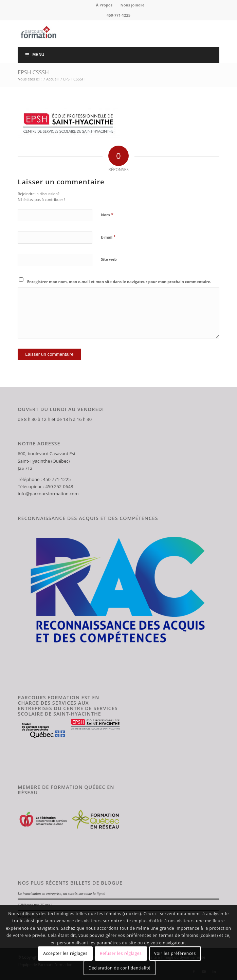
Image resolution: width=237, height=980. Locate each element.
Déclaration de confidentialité (120, 968)
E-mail (108, 237)
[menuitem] (104, 5)
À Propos (104, 5)
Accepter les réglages (65, 953)
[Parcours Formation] (98, 34)
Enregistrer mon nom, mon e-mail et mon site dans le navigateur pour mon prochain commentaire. (119, 282)
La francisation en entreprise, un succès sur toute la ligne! (61, 893)
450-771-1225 (118, 15)
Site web (109, 259)
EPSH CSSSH (33, 72)
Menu (34, 55)
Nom (107, 215)
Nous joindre (133, 5)
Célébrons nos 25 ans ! (35, 905)
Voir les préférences (175, 953)
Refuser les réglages (121, 953)
